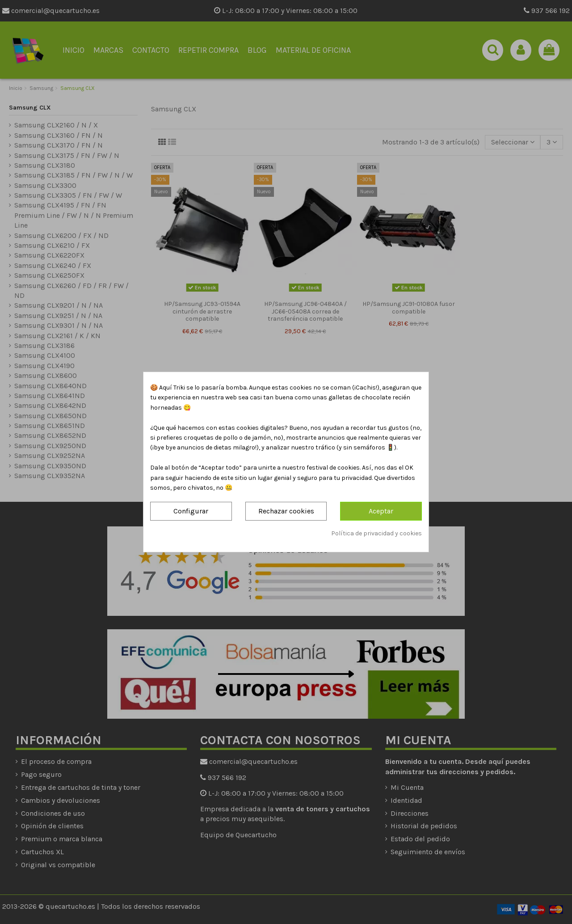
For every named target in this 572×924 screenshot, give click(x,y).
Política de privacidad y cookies (376, 533)
